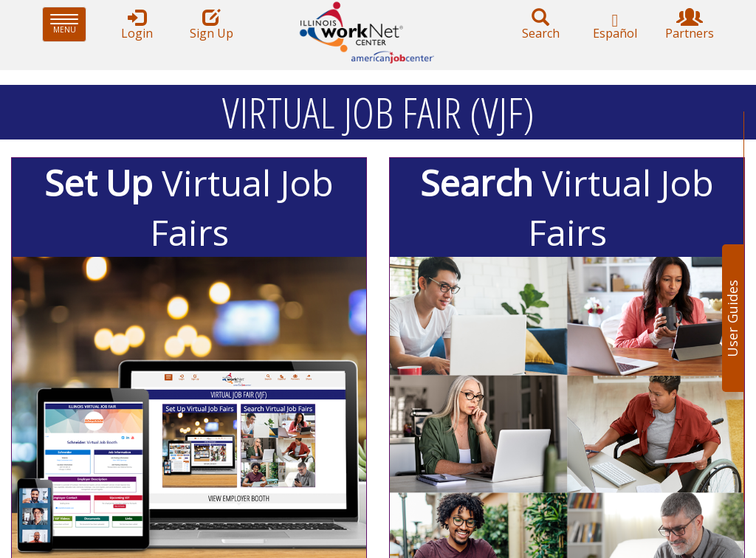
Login (137, 25)
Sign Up (211, 25)
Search (540, 25)
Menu (68, 24)
